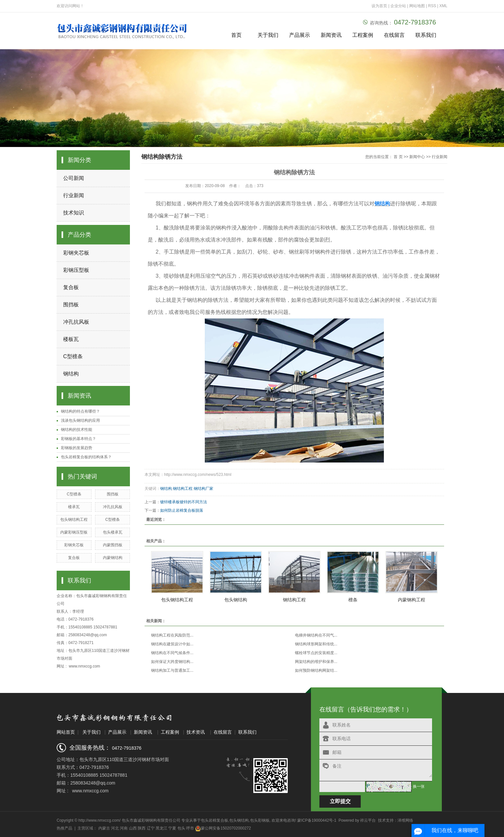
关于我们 (268, 35)
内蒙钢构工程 (412, 600)
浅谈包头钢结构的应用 (80, 420)
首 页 (398, 157)
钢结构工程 (183, 489)
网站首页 (66, 732)
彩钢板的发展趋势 (77, 448)
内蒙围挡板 (113, 545)
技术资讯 (196, 732)
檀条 (353, 600)
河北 (115, 828)
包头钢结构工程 (74, 520)
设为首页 (379, 6)
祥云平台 (368, 820)
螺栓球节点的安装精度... (316, 653)
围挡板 (71, 305)
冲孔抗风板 (76, 322)
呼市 (190, 828)
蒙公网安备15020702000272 (223, 828)
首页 (236, 35)
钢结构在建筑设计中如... (172, 644)
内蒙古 (104, 828)
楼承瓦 (74, 507)
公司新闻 (74, 178)
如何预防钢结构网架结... (316, 670)
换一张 (419, 786)
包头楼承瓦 (113, 532)
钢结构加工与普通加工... (172, 670)
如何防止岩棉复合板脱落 (182, 510)
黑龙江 (161, 828)
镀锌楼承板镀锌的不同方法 (184, 502)
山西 (133, 828)
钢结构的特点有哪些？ (80, 411)
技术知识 (74, 213)
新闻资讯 (331, 35)
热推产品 (64, 828)
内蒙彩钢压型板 (74, 532)
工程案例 (363, 35)
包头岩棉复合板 (215, 820)
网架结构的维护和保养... (316, 662)
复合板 (71, 287)
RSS (432, 6)
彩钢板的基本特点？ (78, 439)
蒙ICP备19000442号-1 (317, 820)
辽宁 (151, 828)
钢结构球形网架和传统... (316, 644)
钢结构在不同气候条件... (172, 653)
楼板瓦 (71, 339)
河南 (124, 828)
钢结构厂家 (203, 489)
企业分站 (398, 6)
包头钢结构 (236, 600)
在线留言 (394, 35)
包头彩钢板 (260, 820)
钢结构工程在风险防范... (172, 635)
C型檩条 (73, 356)
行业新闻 (74, 195)
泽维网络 (405, 820)
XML (443, 6)
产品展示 (300, 35)
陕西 (142, 828)
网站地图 (418, 6)
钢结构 (71, 374)
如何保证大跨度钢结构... (172, 662)
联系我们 (426, 35)
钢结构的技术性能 (77, 430)
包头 (181, 828)
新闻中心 (417, 157)
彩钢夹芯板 (76, 253)
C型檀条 (112, 520)
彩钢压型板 (76, 270)
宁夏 (172, 828)
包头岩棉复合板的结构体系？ (86, 457)
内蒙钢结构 (113, 558)
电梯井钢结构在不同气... (316, 635)
